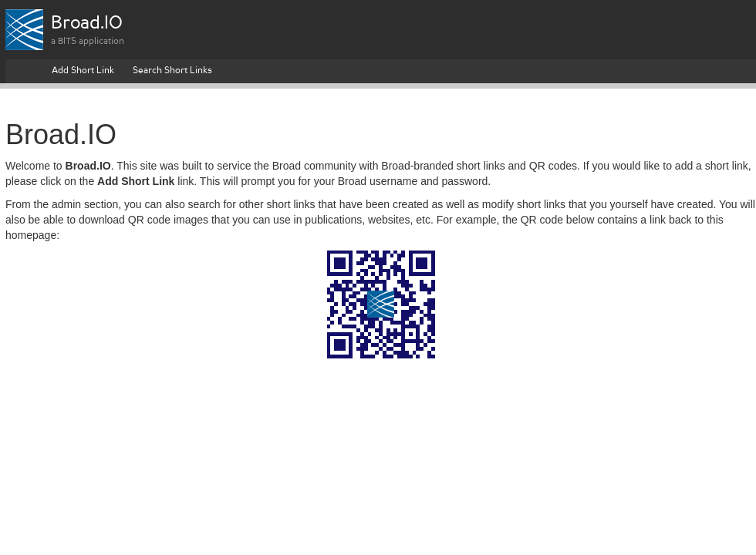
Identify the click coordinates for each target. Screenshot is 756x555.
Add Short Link (83, 71)
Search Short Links (172, 71)
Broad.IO (87, 24)
